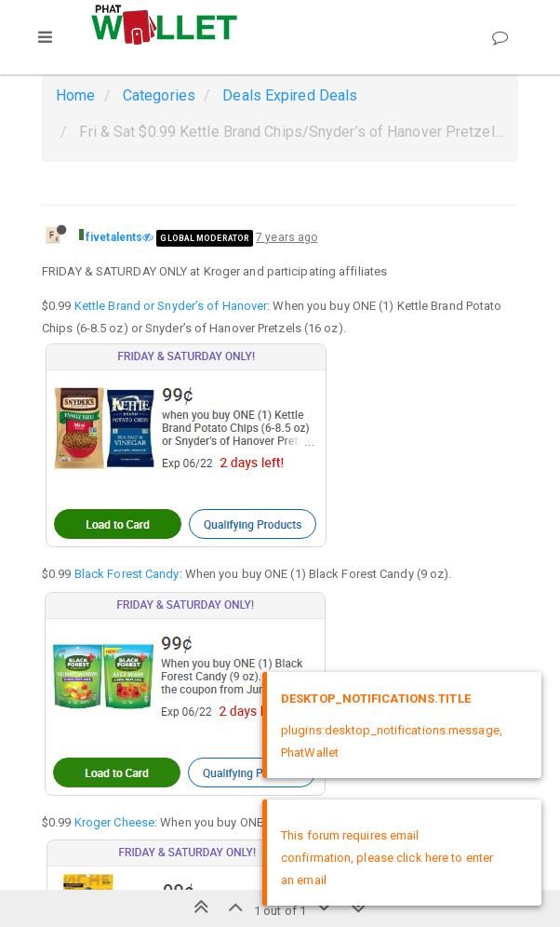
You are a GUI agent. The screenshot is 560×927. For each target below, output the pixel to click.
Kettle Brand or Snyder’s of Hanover (171, 306)
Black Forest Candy (127, 574)
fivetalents (114, 237)
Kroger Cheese (114, 822)
